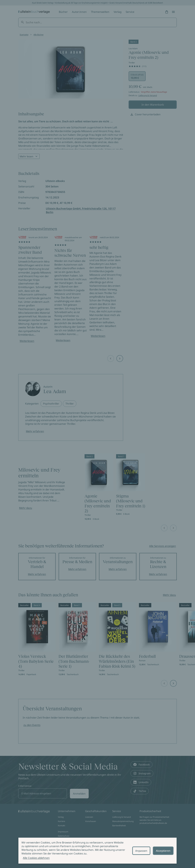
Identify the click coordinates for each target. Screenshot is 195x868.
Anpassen (141, 851)
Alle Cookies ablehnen (36, 858)
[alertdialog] (97, 851)
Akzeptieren (163, 851)
